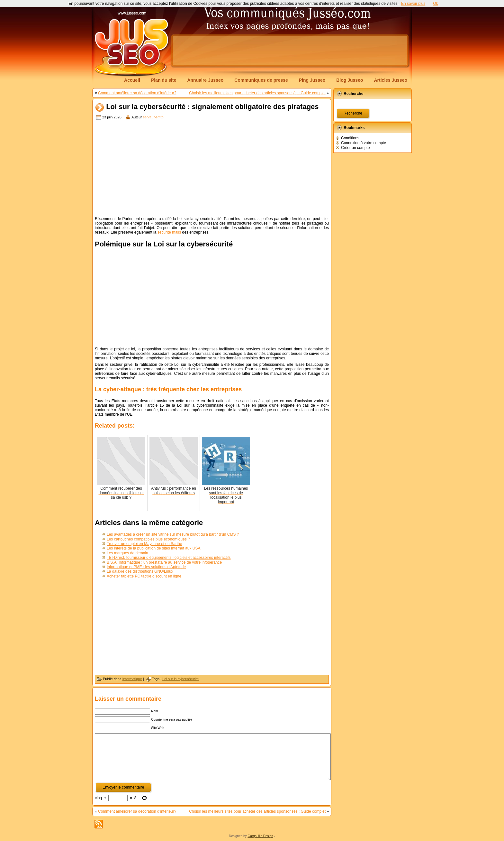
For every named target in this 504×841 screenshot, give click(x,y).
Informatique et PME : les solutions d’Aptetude (146, 567)
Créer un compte (355, 148)
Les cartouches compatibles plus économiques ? (148, 539)
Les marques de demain (127, 553)
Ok (435, 4)
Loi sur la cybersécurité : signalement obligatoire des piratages (212, 107)
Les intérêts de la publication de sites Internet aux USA (154, 548)
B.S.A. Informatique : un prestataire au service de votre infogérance (164, 562)
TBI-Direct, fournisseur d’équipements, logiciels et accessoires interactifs (169, 558)
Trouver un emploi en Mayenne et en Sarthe (144, 544)
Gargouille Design (260, 836)
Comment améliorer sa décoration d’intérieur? (137, 93)
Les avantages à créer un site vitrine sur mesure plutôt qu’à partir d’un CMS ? (173, 534)
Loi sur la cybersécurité (180, 679)
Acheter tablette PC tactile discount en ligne (144, 576)
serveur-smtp (153, 117)
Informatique (132, 679)
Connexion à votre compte (364, 143)
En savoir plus (413, 4)
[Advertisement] (290, 51)
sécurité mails (169, 232)
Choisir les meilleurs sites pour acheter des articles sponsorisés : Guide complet (257, 93)
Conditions (350, 138)
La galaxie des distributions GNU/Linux (140, 571)
